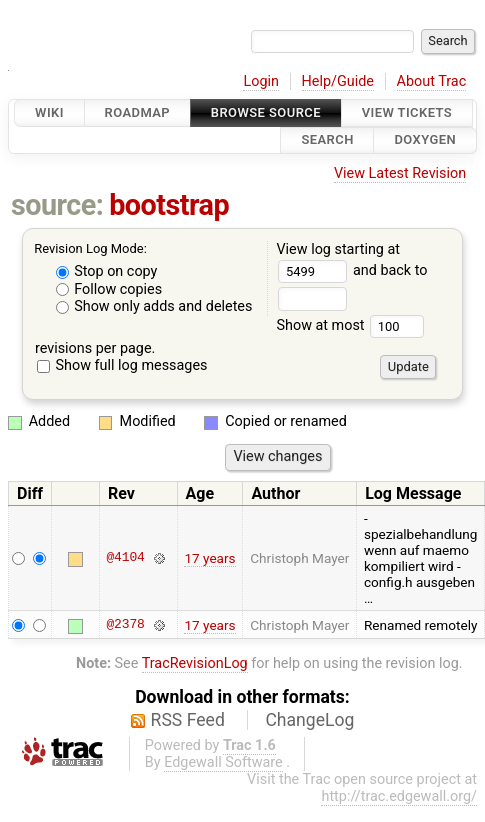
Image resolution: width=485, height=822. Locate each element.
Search (327, 140)
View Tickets (407, 112)
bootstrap (169, 205)
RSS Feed (188, 720)
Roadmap (138, 112)
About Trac (432, 81)
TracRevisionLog (195, 663)
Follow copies (109, 289)
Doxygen (425, 140)
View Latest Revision (400, 173)
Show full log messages (122, 365)
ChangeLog (309, 720)
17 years (209, 558)
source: (57, 205)
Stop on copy (107, 271)
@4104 (125, 558)
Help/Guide (338, 81)
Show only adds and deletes (154, 306)
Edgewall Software (223, 762)
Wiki (49, 112)
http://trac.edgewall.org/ (399, 796)
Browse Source (266, 112)
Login (261, 81)
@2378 (125, 625)
